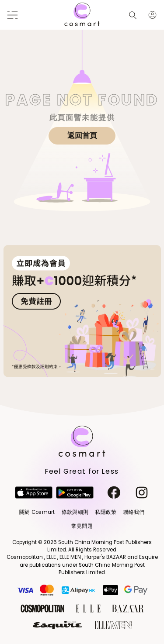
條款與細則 (75, 512)
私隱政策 (106, 512)
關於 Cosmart (37, 512)
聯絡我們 (134, 512)
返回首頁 (82, 135)
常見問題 (82, 526)
